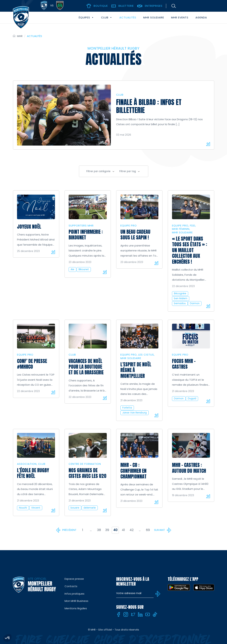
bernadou (180, 303)
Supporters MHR (81, 225)
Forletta (127, 408)
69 (148, 530)
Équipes (86, 18)
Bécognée (180, 293)
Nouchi (23, 508)
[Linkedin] (140, 614)
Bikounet (84, 269)
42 (132, 530)
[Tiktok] (155, 614)
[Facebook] (118, 614)
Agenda (201, 17)
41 (123, 530)
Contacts (71, 586)
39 (107, 530)
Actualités (128, 17)
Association (27, 464)
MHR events (180, 17)
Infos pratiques (74, 594)
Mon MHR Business (76, 601)
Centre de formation (85, 464)
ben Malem (181, 298)
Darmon (195, 303)
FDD (193, 225)
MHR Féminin (181, 229)
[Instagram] (126, 614)
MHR (20, 36)
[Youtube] (148, 614)
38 (99, 530)
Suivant (160, 530)
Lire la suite (53, 252)
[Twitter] (133, 614)
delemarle (90, 508)
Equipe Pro (129, 225)
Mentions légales (76, 608)
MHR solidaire (154, 17)
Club (107, 18)
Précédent (69, 530)
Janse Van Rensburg (135, 413)
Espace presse (74, 579)
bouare (75, 508)
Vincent (36, 508)
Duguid (192, 398)
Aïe (72, 269)
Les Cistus (146, 355)
